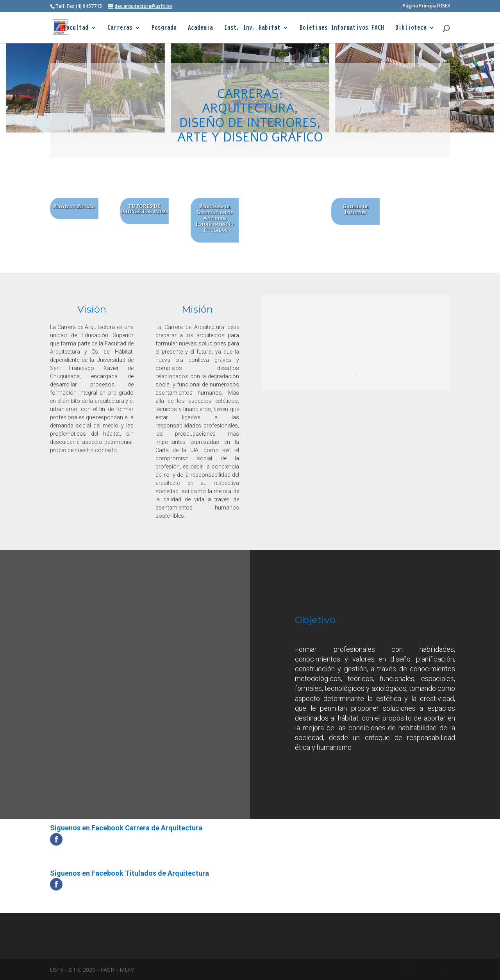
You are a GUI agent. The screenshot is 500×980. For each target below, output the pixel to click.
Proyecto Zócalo (74, 207)
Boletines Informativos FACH (342, 28)
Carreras (120, 28)
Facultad (76, 28)
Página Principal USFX (426, 6)
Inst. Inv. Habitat (252, 28)
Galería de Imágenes (355, 210)
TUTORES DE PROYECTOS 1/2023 (145, 209)
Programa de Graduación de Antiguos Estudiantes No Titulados (215, 218)
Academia (200, 28)
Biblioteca (411, 28)
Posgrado (164, 28)
